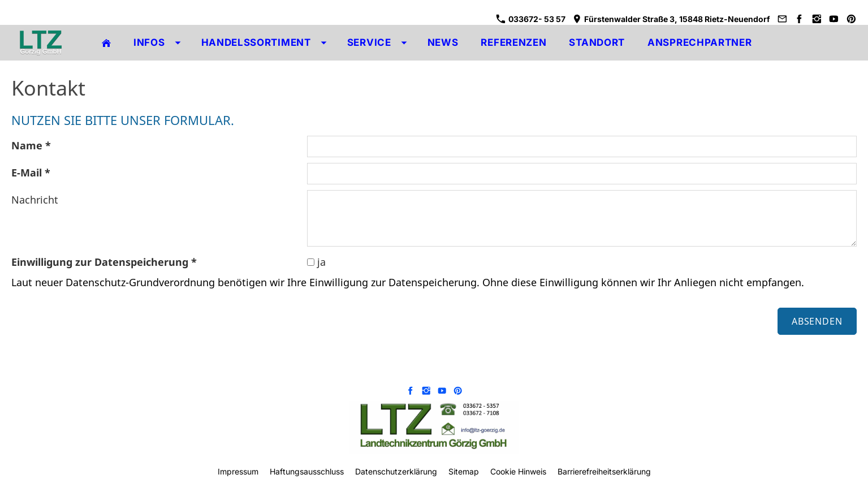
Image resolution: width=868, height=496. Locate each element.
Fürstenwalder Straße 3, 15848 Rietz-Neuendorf (671, 19)
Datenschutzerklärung (396, 471)
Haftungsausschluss (307, 471)
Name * (31, 145)
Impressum (238, 471)
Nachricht (35, 200)
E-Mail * (31, 172)
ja (316, 262)
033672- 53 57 (530, 19)
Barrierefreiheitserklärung (604, 471)
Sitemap (464, 471)
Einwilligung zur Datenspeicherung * (104, 262)
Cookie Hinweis (518, 471)
